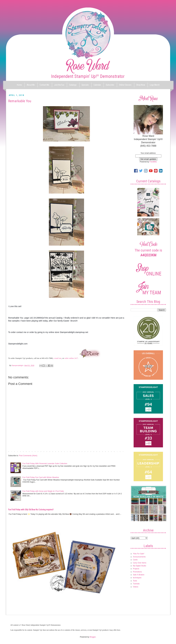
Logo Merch (155, 85)
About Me (31, 85)
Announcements (139, 557)
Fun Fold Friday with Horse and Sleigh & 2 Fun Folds (43, 491)
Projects (136, 569)
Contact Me (44, 85)
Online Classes (125, 85)
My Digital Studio (139, 566)
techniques (137, 578)
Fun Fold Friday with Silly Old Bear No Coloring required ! (31, 510)
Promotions (137, 572)
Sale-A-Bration (139, 575)
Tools (135, 581)
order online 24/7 (71, 358)
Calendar (97, 85)
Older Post (120, 451)
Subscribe (110, 85)
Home (19, 85)
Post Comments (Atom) (28, 456)
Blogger (93, 637)
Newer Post (13, 451)
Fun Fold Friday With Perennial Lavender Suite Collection (45, 464)
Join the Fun (59, 85)
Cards (135, 560)
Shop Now (141, 85)
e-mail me (57, 358)
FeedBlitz (153, 162)
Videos (136, 587)
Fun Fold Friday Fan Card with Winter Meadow (41, 477)
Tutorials (136, 584)
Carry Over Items (140, 563)
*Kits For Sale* (139, 554)
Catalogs (73, 85)
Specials (85, 85)
